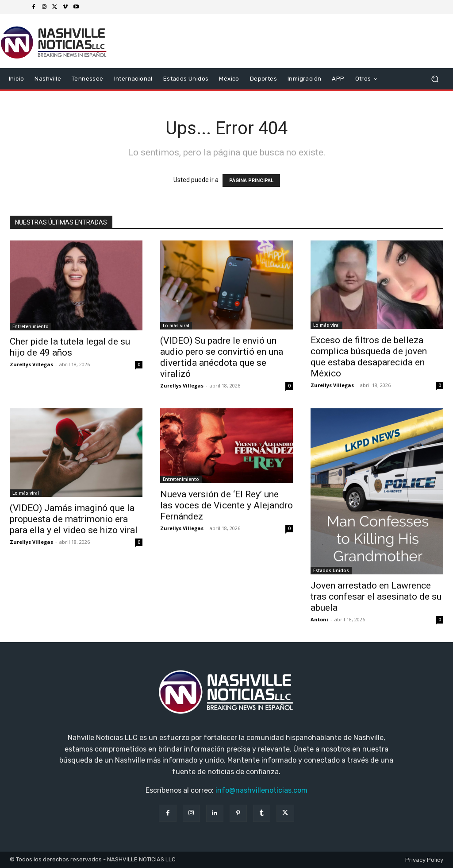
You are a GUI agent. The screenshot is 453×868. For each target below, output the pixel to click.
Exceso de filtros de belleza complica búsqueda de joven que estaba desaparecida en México (369, 357)
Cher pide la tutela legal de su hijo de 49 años (70, 347)
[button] (435, 79)
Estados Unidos (331, 570)
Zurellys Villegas (31, 364)
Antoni (319, 619)
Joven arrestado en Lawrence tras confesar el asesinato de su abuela (376, 597)
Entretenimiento (31, 326)
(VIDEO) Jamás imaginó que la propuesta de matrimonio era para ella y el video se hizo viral (74, 519)
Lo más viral (176, 325)
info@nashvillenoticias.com (261, 790)
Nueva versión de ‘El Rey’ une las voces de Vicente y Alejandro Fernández (226, 505)
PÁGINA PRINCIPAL (251, 180)
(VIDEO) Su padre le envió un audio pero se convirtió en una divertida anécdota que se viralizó (222, 357)
